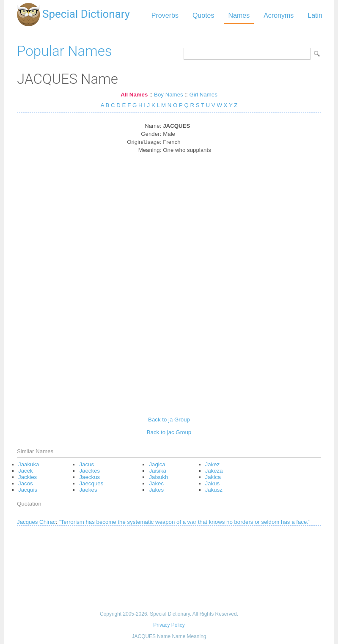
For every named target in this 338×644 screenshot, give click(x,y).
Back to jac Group (169, 432)
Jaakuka (29, 464)
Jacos (26, 483)
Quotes (203, 15)
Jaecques (91, 483)
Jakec (156, 483)
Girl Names (203, 95)
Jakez (213, 464)
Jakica (213, 477)
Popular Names (65, 51)
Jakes (156, 490)
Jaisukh (158, 477)
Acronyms (279, 15)
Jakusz (214, 490)
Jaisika (158, 471)
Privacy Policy (169, 625)
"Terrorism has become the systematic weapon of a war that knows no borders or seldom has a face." (185, 522)
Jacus (87, 464)
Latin (315, 15)
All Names (134, 95)
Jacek (26, 471)
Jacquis (28, 490)
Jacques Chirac (36, 522)
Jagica (157, 464)
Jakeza (214, 471)
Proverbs (165, 15)
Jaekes (88, 490)
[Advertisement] (169, 282)
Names (239, 15)
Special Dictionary (86, 14)
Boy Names (169, 95)
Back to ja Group (169, 420)
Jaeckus (89, 477)
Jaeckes (89, 471)
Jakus (213, 483)
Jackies (27, 477)
